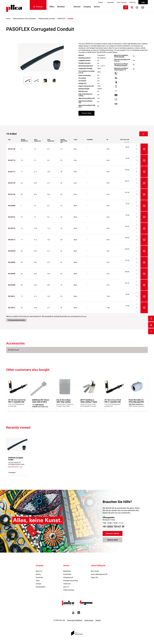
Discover (77, 7)
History (38, 574)
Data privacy (89, 620)
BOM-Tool (132, 2)
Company (87, 7)
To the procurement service (16, 320)
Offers (52, 7)
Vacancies (39, 577)
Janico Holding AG (98, 565)
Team (38, 581)
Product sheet (86, 113)
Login (143, 2)
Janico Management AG (99, 574)
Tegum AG (94, 577)
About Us (39, 571)
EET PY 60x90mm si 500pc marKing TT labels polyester (89, 402)
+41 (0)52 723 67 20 (113, 527)
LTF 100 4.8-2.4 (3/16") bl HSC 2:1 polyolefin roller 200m (17, 402)
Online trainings (69, 590)
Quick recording (122, 2)
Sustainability (41, 587)
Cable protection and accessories (24, 19)
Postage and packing (71, 581)
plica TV (66, 587)
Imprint (98, 620)
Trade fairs (67, 584)
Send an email (113, 540)
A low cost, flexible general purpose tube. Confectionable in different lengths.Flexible (16, 405)
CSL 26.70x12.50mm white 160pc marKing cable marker (63, 402)
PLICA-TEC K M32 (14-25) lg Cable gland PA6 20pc (136, 402)
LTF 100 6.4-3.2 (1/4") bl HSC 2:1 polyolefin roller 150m (113, 402)
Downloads (67, 574)
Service (97, 7)
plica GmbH (95, 571)
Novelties (61, 7)
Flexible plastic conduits (47, 19)
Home (8, 19)
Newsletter (111, 2)
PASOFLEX (61, 19)
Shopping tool (68, 577)
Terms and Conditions (75, 620)
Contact (38, 584)
